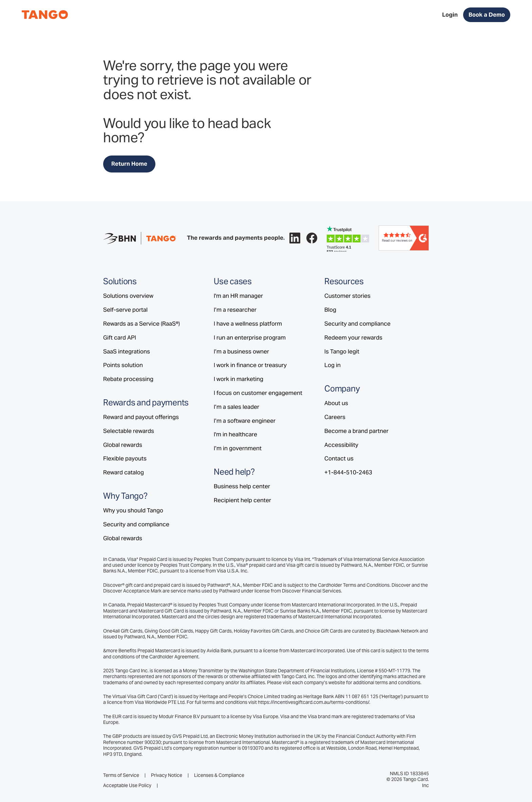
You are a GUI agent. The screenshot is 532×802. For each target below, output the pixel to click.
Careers (335, 417)
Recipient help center (242, 500)
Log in (332, 365)
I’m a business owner (241, 351)
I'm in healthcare (235, 434)
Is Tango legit (342, 351)
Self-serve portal (125, 310)
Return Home (129, 164)
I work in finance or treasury (250, 365)
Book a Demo (487, 15)
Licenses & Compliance (219, 775)
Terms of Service (121, 775)
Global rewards (123, 445)
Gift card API (120, 338)
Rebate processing (128, 379)
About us (336, 403)
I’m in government (238, 448)
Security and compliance (136, 524)
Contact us (339, 458)
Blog (330, 310)
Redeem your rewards (353, 338)
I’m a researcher (235, 310)
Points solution (123, 365)
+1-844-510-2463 (348, 472)
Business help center (242, 486)
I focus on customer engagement (258, 393)
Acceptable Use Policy (127, 786)
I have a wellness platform (248, 324)
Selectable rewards (129, 431)
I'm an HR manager (238, 296)
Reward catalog (123, 472)
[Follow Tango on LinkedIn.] (295, 238)
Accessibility (341, 445)
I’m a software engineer (245, 421)
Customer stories (347, 296)
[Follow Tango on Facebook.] (312, 238)
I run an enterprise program (250, 338)
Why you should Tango (133, 510)
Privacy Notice (167, 775)
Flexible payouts (125, 458)
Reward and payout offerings (141, 417)
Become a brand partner (356, 431)
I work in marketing (239, 379)
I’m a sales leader (236, 407)
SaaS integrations (127, 351)
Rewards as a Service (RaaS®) (141, 324)
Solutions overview (128, 296)
